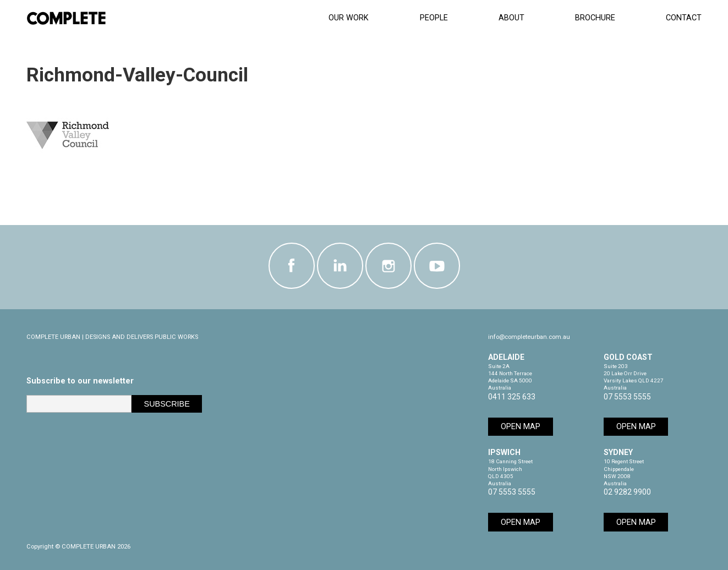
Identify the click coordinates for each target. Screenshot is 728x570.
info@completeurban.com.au (529, 337)
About (511, 18)
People (434, 18)
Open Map (521, 427)
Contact (684, 18)
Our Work (349, 18)
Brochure (595, 18)
